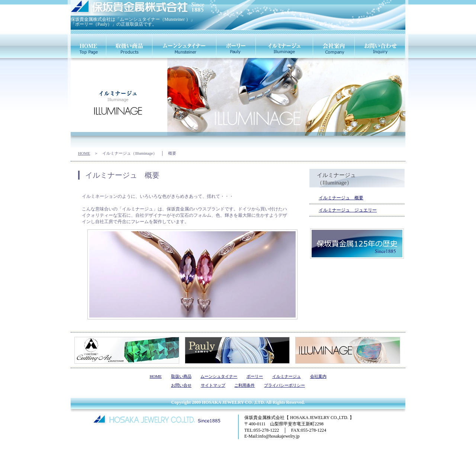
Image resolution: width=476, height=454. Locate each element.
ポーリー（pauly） (236, 46)
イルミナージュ (287, 376)
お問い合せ (181, 385)
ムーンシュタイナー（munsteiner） (184, 46)
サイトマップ (213, 385)
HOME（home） (89, 46)
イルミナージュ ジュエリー (348, 210)
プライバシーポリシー (284, 385)
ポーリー (255, 376)
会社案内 (318, 376)
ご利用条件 (245, 385)
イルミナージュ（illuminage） (284, 46)
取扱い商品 (181, 376)
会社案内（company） (334, 46)
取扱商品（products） (129, 46)
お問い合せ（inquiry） (380, 46)
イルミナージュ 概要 (341, 198)
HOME (84, 153)
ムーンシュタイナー (219, 376)
